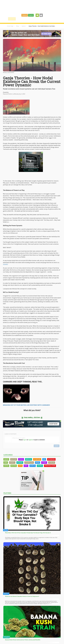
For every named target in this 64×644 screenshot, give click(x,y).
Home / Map (12, 19)
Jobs (40, 19)
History (14, 459)
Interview (51, 459)
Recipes (14, 466)
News (38, 463)
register (31, 440)
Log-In (31, 15)
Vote (20, 466)
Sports (40, 466)
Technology (29, 463)
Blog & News (27, 19)
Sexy (26, 466)
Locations (37, 459)
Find (19, 19)
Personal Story (50, 466)
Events (51, 19)
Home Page (10, 26)
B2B (44, 459)
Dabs (6, 463)
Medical (28, 459)
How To (33, 466)
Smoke (6, 459)
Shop (45, 19)
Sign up (25, 15)
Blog (17, 26)
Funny (44, 463)
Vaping (6, 466)
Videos (21, 459)
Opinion (24, 26)
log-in (25, 440)
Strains (34, 19)
